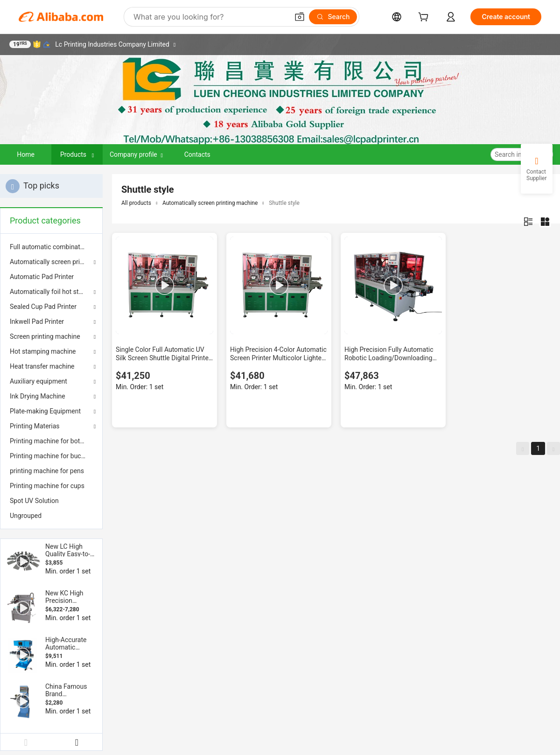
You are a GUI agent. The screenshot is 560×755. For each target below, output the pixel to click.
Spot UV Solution (34, 501)
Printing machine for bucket (50, 456)
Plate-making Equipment (45, 411)
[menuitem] (51, 247)
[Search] (333, 17)
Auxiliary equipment (38, 381)
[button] (300, 17)
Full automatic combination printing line (51, 247)
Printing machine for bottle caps (51, 441)
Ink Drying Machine (38, 396)
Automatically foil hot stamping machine (51, 292)
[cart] (425, 18)
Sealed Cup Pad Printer (43, 307)
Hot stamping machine (43, 351)
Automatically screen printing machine (51, 262)
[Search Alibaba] (210, 17)
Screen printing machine (45, 336)
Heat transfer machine (42, 366)
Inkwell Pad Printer (37, 322)
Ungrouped (26, 516)
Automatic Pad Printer (42, 277)
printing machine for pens (47, 471)
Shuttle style (284, 203)
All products (136, 203)
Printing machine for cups (47, 486)
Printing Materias (35, 426)
